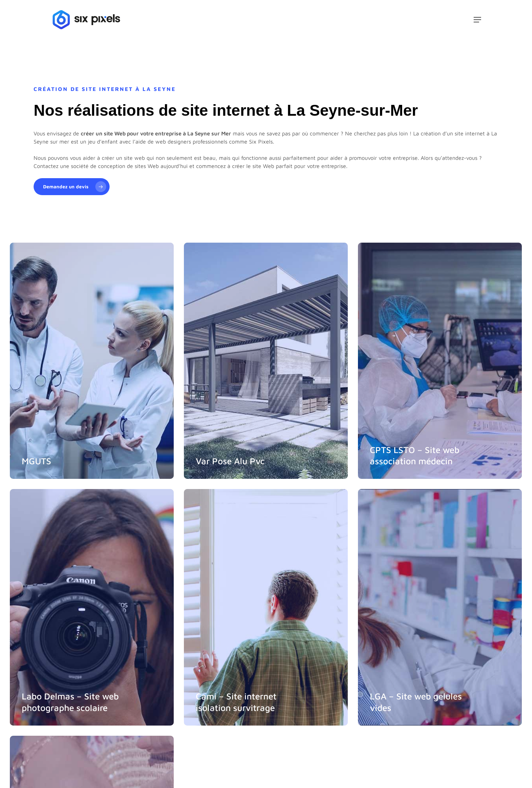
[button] (477, 20)
